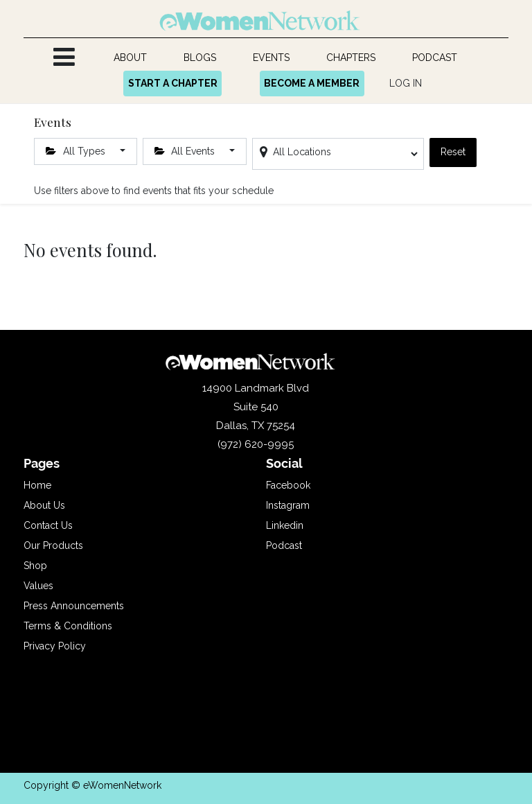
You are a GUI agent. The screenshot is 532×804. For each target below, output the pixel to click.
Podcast (284, 545)
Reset (453, 152)
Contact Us (48, 525)
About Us (44, 505)
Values (38, 586)
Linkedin (285, 525)
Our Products (53, 545)
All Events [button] (186, 151)
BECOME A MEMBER (312, 83)
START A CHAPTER (173, 83)
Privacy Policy (55, 646)
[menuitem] (131, 58)
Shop (35, 566)
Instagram (288, 505)
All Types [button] (77, 151)
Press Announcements (74, 606)
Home (37, 485)
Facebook (288, 485)
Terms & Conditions (68, 626)
